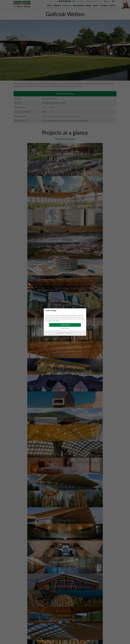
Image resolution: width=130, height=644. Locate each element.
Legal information (69, 333)
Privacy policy (60, 333)
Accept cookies (65, 325)
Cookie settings (65, 329)
